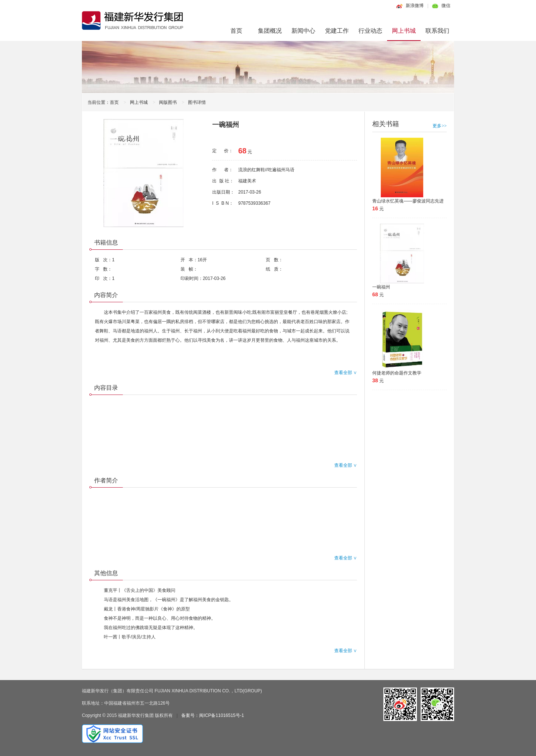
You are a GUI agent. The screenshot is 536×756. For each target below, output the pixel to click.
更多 (440, 126)
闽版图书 (168, 102)
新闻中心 (303, 31)
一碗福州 (381, 287)
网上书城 (404, 31)
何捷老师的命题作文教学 (397, 373)
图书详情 (197, 102)
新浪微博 (415, 6)
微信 (446, 6)
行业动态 (370, 31)
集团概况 (270, 31)
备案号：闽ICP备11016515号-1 (213, 715)
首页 (236, 31)
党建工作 (337, 31)
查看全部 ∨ (346, 373)
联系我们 (437, 31)
